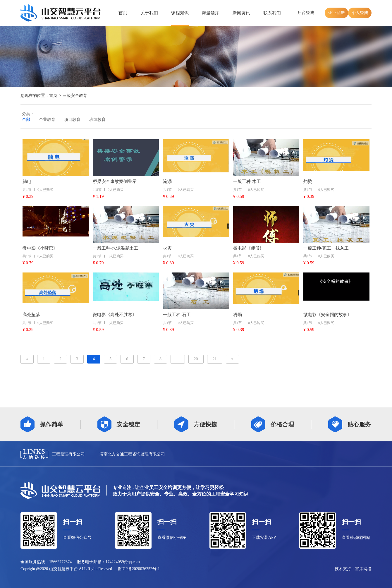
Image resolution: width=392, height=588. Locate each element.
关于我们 (149, 13)
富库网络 (363, 569)
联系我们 (272, 13)
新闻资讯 (241, 13)
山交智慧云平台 (63, 569)
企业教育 (47, 120)
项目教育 (72, 120)
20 (196, 359)
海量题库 (211, 13)
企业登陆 (336, 13)
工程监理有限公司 (68, 454)
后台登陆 (306, 13)
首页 (123, 13)
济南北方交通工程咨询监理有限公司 (132, 454)
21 (215, 359)
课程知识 (180, 13)
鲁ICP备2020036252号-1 (139, 569)
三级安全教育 (75, 96)
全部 (26, 120)
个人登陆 (360, 13)
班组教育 (97, 120)
